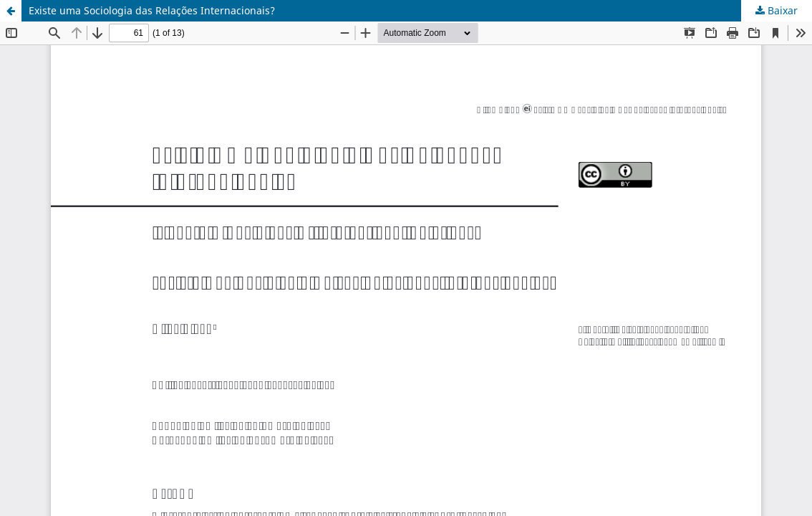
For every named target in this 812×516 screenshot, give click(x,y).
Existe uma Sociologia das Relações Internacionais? (152, 10)
